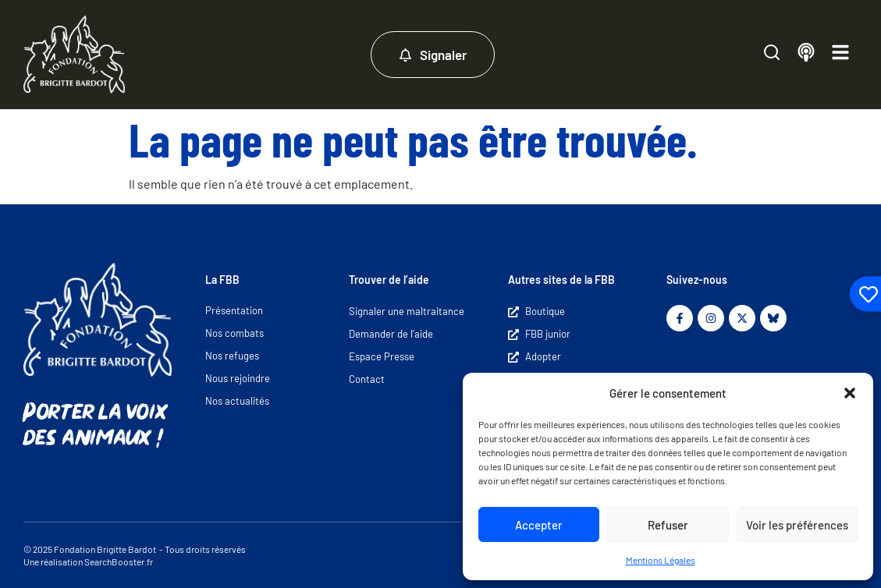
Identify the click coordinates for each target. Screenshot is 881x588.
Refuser (668, 525)
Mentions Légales (661, 560)
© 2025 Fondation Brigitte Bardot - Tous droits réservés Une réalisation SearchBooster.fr (135, 555)
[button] (850, 393)
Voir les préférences (797, 525)
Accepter (539, 525)
